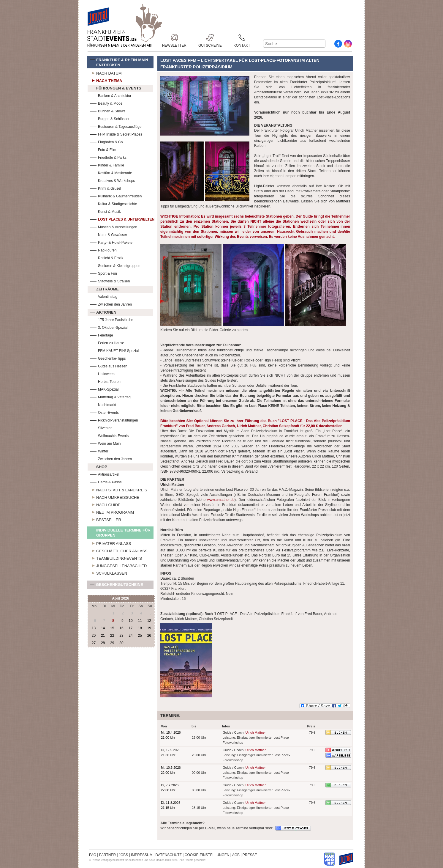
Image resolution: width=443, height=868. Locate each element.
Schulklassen (108, 573)
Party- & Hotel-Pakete (111, 242)
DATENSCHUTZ (169, 855)
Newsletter (174, 38)
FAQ (93, 855)
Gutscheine (210, 38)
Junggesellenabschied (118, 565)
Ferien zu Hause (107, 342)
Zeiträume (104, 288)
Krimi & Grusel (105, 188)
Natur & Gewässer (108, 234)
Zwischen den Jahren (111, 304)
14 (103, 628)
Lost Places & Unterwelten (122, 219)
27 (94, 643)
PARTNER (107, 855)
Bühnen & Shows (107, 110)
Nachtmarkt (103, 404)
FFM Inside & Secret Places (116, 134)
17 (130, 628)
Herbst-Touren (105, 381)
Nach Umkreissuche (114, 497)
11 (140, 621)
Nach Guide (105, 504)
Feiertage (101, 335)
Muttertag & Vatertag (110, 396)
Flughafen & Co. (107, 141)
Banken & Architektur (110, 95)
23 (121, 636)
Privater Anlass (110, 543)
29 (112, 643)
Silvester (101, 427)
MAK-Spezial (104, 389)
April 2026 (120, 598)
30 (121, 643)
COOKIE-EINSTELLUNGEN (207, 855)
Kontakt (242, 38)
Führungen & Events (116, 87)
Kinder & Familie (107, 165)
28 (103, 643)
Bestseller (105, 519)
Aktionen (103, 312)
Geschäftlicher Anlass (119, 550)
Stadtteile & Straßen (110, 280)
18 (140, 628)
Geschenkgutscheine (116, 586)
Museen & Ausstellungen (113, 226)
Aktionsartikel (104, 474)
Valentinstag (103, 296)
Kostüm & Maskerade (111, 172)
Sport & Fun (103, 273)
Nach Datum (106, 73)
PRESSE (250, 855)
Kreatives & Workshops (112, 180)
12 (149, 621)
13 (94, 628)
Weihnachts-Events (109, 435)
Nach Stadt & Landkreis (118, 489)
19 (149, 628)
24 (130, 636)
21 (103, 636)
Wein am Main (105, 443)
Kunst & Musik (105, 211)
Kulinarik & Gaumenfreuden (116, 195)
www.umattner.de (221, 500)
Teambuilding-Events (116, 558)
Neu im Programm (112, 512)
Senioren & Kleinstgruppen (115, 265)
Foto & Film (103, 149)
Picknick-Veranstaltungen (114, 420)
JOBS (123, 855)
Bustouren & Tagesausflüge (116, 126)
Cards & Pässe (106, 481)
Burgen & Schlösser (110, 118)
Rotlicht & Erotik (106, 257)
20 (94, 636)
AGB (236, 855)
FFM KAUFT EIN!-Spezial (114, 350)
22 (112, 636)
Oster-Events (104, 412)
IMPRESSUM (142, 855)
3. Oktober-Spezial (109, 327)
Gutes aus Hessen (109, 365)
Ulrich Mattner (255, 732)
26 (149, 636)
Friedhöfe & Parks (108, 157)
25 (140, 636)
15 (112, 628)
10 (130, 621)
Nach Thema (106, 80)
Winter (99, 450)
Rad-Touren (103, 250)
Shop (98, 466)
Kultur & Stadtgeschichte (113, 203)
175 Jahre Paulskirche (111, 319)
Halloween (102, 373)
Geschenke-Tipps (108, 358)
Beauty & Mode (106, 103)
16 (121, 628)
